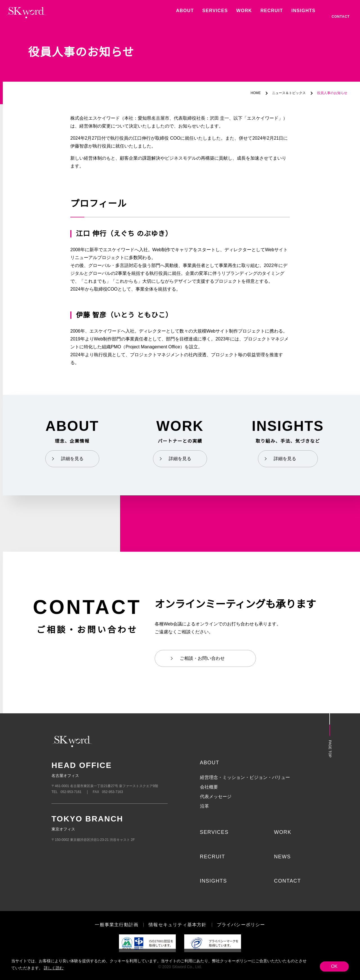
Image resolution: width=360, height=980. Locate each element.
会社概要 (209, 787)
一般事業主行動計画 (117, 925)
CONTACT (287, 881)
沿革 (204, 806)
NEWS (282, 857)
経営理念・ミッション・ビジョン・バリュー (245, 778)
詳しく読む (53, 968)
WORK (282, 832)
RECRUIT (212, 857)
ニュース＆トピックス (289, 93)
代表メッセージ (216, 797)
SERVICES (213, 832)
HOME (256, 93)
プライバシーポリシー (241, 925)
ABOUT (209, 763)
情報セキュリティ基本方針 (178, 925)
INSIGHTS (213, 881)
